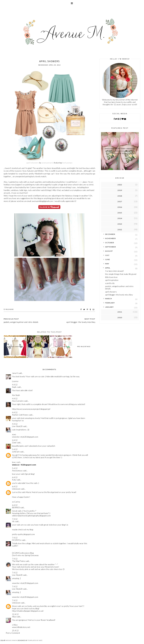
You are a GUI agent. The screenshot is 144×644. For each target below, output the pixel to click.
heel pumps (67, 163)
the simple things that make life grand (121, 274)
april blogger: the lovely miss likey (119, 295)
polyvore (10, 309)
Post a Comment (13, 633)
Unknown (16, 489)
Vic (13, 521)
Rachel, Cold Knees (20, 415)
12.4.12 (15, 614)
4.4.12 (15, 385)
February (110, 303)
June (108, 259)
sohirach (16, 452)
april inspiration (112, 280)
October (110, 243)
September (111, 247)
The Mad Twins (19, 561)
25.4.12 (15, 630)
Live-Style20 (17, 426)
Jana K (15, 373)
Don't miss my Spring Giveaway (25, 555)
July (107, 255)
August (109, 251)
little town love (111, 277)
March (109, 299)
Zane (14, 442)
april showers (33, 163)
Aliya (14, 617)
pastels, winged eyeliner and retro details (119, 287)
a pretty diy (110, 283)
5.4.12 (15, 449)
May (107, 264)
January (109, 307)
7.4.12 (15, 519)
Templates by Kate (35, 640)
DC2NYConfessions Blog (23, 553)
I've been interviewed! (114, 271)
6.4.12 (15, 477)
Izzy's (80, 182)
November (110, 238)
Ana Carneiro (18, 401)
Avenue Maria (11, 640)
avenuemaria (48, 163)
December (110, 234)
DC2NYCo (17, 540)
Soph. (14, 387)
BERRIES (16, 507)
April (108, 268)
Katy (14, 480)
